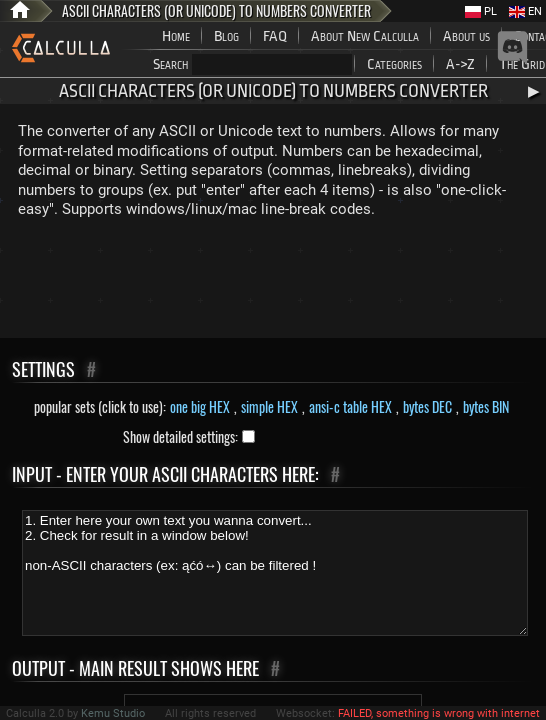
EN (525, 11)
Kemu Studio (113, 713)
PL (481, 11)
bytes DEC (427, 406)
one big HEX (200, 406)
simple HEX (269, 406)
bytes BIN (486, 406)
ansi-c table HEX (350, 406)
